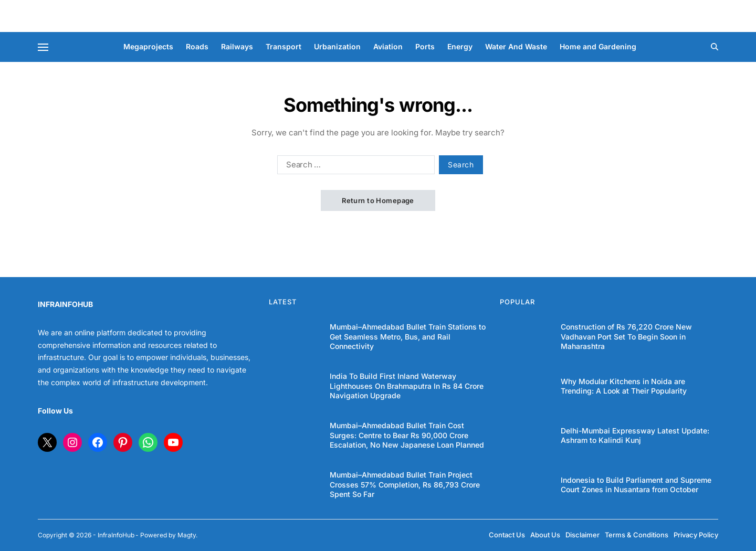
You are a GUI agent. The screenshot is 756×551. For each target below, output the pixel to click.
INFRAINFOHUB (65, 304)
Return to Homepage (378, 200)
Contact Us (507, 535)
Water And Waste (516, 46)
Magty (187, 535)
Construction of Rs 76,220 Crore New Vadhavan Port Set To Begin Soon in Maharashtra (626, 336)
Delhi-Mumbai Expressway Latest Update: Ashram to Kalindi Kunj (635, 435)
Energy (460, 46)
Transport (283, 46)
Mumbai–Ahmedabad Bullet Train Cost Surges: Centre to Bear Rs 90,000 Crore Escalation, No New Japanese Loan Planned (407, 435)
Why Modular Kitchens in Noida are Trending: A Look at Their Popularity (624, 386)
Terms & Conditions (637, 535)
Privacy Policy (696, 535)
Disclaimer (582, 535)
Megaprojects (148, 46)
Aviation (388, 46)
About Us (545, 535)
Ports (425, 46)
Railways (237, 46)
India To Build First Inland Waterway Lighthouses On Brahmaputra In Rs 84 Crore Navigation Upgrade (407, 385)
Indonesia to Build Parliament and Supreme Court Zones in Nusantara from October (636, 485)
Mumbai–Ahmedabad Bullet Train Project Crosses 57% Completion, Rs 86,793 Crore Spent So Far (405, 484)
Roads (197, 46)
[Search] (715, 47)
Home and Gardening (598, 46)
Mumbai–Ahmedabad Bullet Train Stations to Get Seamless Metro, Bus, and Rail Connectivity (408, 336)
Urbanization (337, 46)
